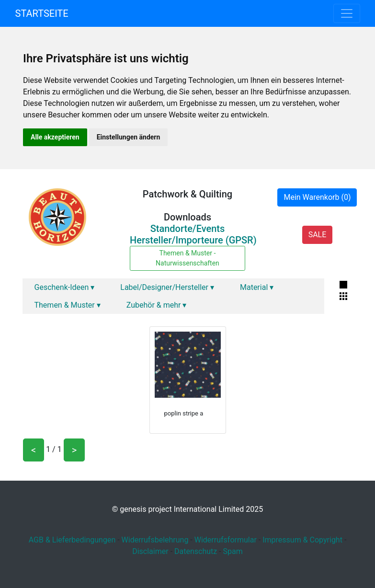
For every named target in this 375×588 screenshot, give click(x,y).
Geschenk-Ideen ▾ (65, 287)
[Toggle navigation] (347, 13)
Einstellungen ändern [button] (129, 137)
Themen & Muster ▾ (68, 305)
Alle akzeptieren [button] (55, 137)
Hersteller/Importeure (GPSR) (193, 240)
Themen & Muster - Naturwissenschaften (187, 258)
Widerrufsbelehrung (155, 540)
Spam (233, 551)
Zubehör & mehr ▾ (157, 305)
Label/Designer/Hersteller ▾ (167, 287)
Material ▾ (257, 287)
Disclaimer (150, 551)
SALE (318, 235)
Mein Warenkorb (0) (317, 197)
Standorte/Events (188, 229)
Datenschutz (196, 551)
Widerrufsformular (226, 540)
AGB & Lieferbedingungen (72, 540)
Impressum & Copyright (302, 540)
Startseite (42, 13)
